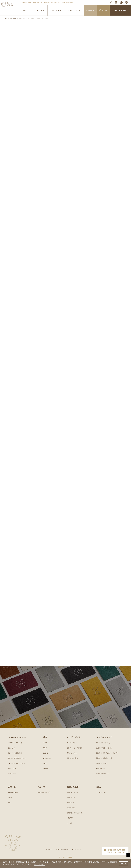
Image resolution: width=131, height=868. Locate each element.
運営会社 (48, 855)
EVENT (46, 759)
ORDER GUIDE (74, 10)
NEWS (45, 754)
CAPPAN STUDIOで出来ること (19, 769)
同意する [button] (123, 863)
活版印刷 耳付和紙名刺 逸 (106, 759)
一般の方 (70, 824)
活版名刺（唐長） (102, 769)
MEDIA (46, 774)
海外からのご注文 (73, 764)
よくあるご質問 (102, 798)
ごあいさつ (12, 754)
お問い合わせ (72, 803)
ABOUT (26, 10)
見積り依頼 (71, 808)
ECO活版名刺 (101, 774)
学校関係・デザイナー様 (75, 819)
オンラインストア (102, 748)
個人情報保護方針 (62, 855)
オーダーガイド (72, 748)
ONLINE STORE (120, 10)
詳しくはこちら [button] (43, 865)
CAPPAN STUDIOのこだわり (18, 764)
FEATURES (56, 10)
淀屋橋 (10, 803)
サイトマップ (77, 855)
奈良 (9, 808)
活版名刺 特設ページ (103, 754)
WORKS (40, 10)
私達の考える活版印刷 (16, 759)
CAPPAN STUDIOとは (16, 748)
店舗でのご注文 (72, 759)
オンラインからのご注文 (75, 754)
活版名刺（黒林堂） (103, 764)
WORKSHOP (48, 764)
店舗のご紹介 (12, 779)
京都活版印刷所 (13, 798)
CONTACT (90, 10)
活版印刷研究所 (102, 779)
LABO (45, 769)
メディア (70, 829)
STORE (103, 10)
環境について (12, 774)
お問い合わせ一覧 (73, 798)
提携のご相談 (72, 813)
